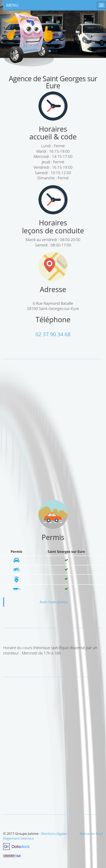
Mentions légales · (55, 834)
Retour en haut (91, 834)
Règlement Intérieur (19, 838)
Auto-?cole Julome (54, 602)
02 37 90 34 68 (53, 334)
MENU (12, 5)
